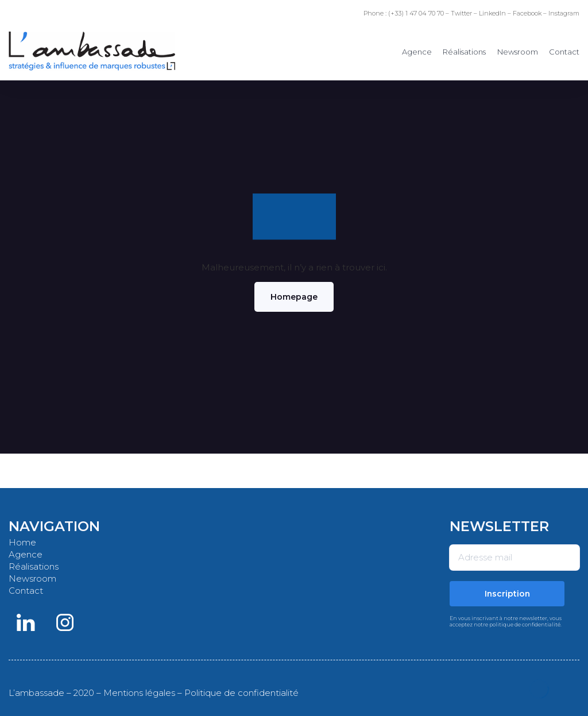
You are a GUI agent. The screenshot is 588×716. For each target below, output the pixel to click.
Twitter (461, 13)
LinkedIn (492, 13)
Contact (564, 52)
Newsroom (518, 52)
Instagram (564, 13)
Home (22, 542)
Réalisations (464, 52)
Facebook (527, 13)
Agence (417, 52)
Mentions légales (139, 693)
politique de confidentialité (525, 624)
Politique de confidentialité (241, 693)
